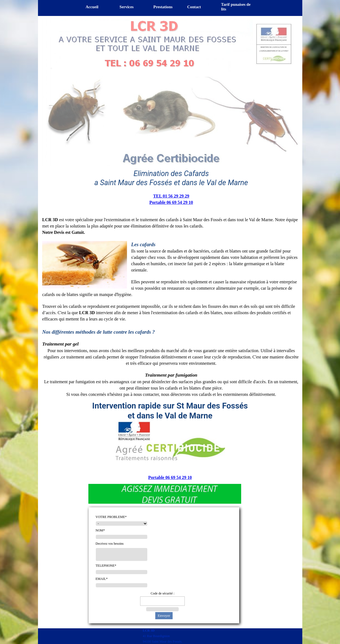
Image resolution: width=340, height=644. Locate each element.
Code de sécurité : (162, 593)
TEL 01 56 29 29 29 (169, 196)
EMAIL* (102, 579)
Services (127, 7)
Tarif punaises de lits (236, 7)
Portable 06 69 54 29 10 (169, 202)
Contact (194, 7)
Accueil (92, 7)
